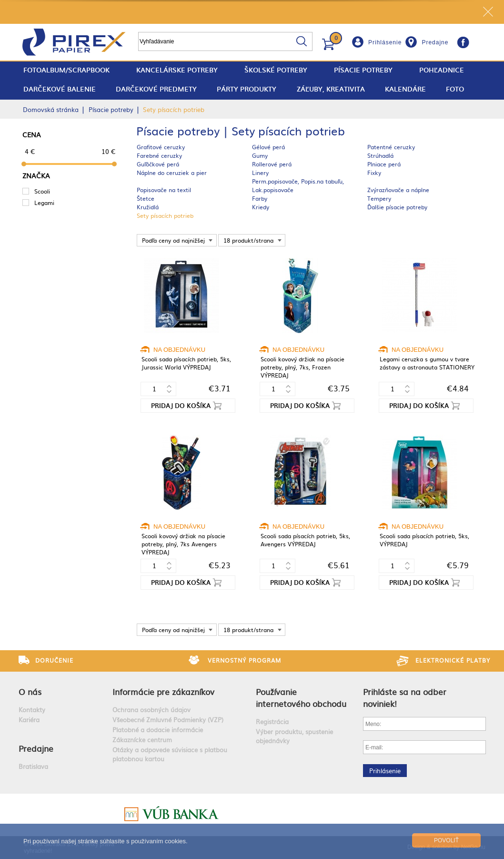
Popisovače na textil (164, 190)
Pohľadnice (442, 70)
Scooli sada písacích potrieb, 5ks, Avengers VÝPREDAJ (305, 540)
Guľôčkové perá (158, 164)
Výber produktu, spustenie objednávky (294, 736)
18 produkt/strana (248, 240)
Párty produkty (247, 89)
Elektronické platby (453, 660)
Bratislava (33, 766)
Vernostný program (244, 660)
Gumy (260, 155)
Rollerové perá (272, 164)
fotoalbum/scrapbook (66, 70)
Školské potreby (276, 70)
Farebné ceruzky (159, 155)
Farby (260, 198)
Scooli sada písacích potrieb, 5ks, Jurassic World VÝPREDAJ (186, 363)
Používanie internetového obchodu (301, 697)
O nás (30, 691)
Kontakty (32, 710)
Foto (455, 89)
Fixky (374, 173)
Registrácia (272, 721)
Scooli (42, 191)
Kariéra (29, 720)
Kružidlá (148, 207)
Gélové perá (268, 147)
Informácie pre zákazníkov (163, 691)
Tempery (379, 198)
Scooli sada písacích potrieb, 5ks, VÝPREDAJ (424, 540)
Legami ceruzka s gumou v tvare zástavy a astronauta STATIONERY (427, 363)
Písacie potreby (363, 70)
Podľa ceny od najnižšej (173, 240)
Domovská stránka (51, 109)
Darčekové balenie (60, 89)
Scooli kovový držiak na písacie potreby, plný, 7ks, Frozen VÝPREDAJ (302, 367)
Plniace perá (384, 164)
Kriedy (261, 207)
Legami (44, 203)
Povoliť (446, 840)
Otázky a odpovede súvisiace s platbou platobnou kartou (170, 754)
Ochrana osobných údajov (151, 710)
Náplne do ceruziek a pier (172, 173)
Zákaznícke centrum (142, 740)
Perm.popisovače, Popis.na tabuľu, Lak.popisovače (298, 185)
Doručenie (54, 660)
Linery (260, 173)
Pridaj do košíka (181, 405)
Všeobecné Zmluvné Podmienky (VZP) (168, 720)
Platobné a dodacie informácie (158, 730)
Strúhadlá (380, 155)
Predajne (435, 42)
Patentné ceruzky (391, 147)
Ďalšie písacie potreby (397, 207)
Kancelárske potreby (177, 70)
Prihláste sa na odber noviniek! (405, 697)
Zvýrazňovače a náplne (398, 190)
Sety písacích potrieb (165, 215)
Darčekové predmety (156, 89)
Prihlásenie (385, 42)
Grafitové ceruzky (161, 147)
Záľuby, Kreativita (331, 89)
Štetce (146, 198)
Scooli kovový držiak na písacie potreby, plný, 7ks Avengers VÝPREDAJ (183, 544)
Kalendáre (405, 89)
